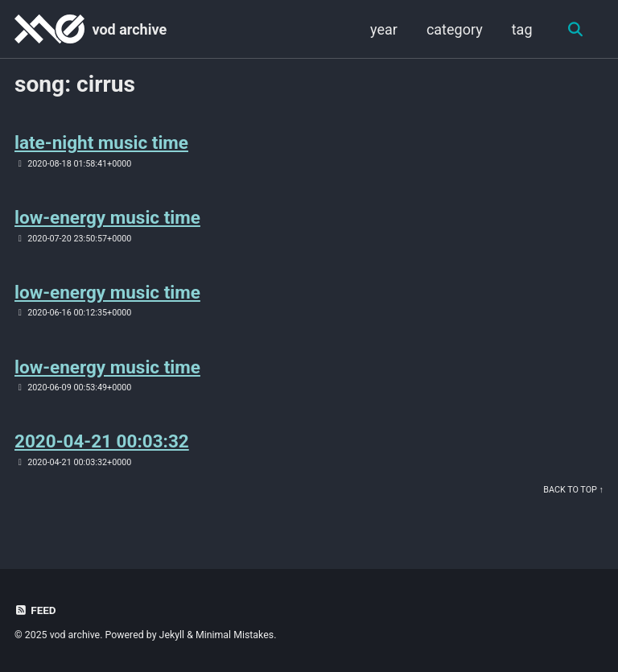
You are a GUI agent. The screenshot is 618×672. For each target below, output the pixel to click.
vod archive (129, 29)
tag (522, 29)
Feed (35, 610)
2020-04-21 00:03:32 (102, 441)
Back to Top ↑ (573, 490)
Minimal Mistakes (235, 635)
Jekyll (172, 635)
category (455, 29)
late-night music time (101, 142)
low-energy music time (107, 217)
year (384, 29)
